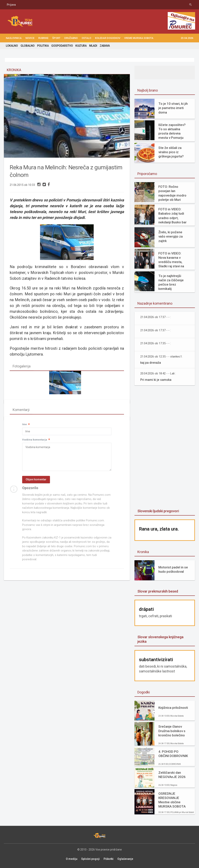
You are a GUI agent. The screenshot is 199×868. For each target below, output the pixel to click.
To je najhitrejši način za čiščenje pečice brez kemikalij (171, 282)
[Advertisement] (165, 448)
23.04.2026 (187, 38)
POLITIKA (43, 46)
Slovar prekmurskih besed (158, 591)
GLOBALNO (27, 46)
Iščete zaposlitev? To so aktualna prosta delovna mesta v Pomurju (172, 131)
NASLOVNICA (14, 38)
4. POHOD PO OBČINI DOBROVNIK (173, 754)
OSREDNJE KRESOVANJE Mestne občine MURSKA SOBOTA (172, 800)
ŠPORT (56, 38)
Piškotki (109, 859)
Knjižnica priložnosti (173, 708)
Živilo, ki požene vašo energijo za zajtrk (171, 236)
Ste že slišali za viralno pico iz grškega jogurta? (171, 152)
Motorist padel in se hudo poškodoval (173, 569)
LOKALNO (12, 46)
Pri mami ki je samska (156, 380)
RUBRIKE (43, 38)
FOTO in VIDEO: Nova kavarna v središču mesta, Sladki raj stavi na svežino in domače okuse (172, 260)
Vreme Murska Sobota (139, 38)
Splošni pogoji (90, 859)
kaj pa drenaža (151, 363)
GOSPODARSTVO (62, 46)
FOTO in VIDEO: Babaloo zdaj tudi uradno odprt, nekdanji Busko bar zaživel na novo (172, 216)
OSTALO (86, 38)
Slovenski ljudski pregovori (158, 511)
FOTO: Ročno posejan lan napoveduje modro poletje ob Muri (172, 193)
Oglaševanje (125, 859)
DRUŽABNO (71, 38)
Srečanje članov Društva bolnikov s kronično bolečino (172, 731)
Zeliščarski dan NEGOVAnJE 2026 (172, 775)
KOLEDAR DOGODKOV (108, 38)
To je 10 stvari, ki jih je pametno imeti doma (173, 108)
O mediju (72, 859)
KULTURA (81, 46)
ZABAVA (105, 46)
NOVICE (30, 38)
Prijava (11, 5)
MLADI (93, 46)
